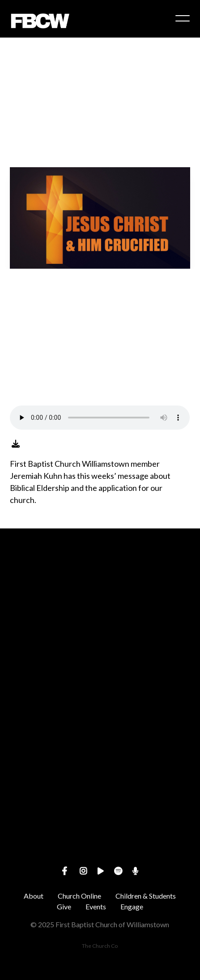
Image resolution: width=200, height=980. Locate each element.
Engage (132, 906)
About (34, 896)
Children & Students (146, 896)
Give (64, 906)
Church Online (79, 896)
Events (96, 906)
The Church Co (100, 946)
